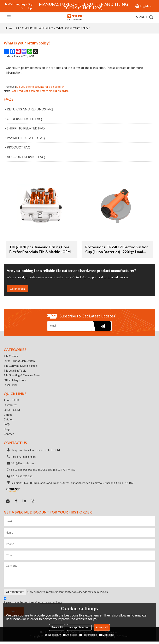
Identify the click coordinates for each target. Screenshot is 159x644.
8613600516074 (43, 472)
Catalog (9, 421)
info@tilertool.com (23, 465)
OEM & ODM (12, 411)
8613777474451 (65, 472)
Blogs (7, 431)
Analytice (70, 635)
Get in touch (18, 289)
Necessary (53, 635)
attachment (15, 594)
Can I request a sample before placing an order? (41, 91)
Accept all (102, 627)
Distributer (11, 406)
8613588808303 (22, 472)
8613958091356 (22, 479)
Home (9, 28)
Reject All (57, 627)
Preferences (88, 635)
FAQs (7, 426)
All (17, 28)
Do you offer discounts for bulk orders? (40, 87)
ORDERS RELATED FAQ (38, 28)
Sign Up (31, 6)
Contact (9, 436)
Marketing (107, 635)
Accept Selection (79, 627)
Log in (23, 6)
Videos (8, 416)
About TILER (12, 401)
